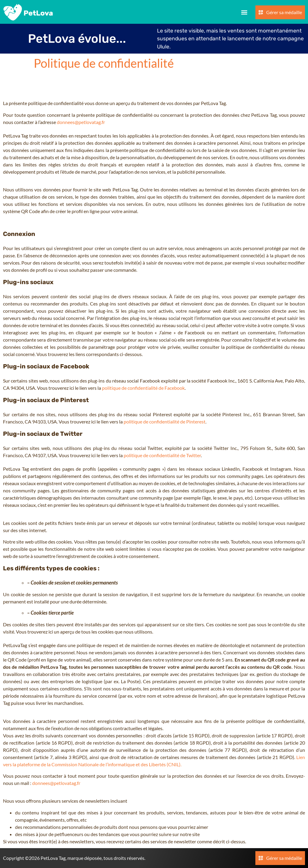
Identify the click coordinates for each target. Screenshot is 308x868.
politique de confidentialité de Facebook (143, 388)
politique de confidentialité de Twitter (162, 455)
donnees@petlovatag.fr (81, 122)
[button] (244, 12)
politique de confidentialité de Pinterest (165, 422)
